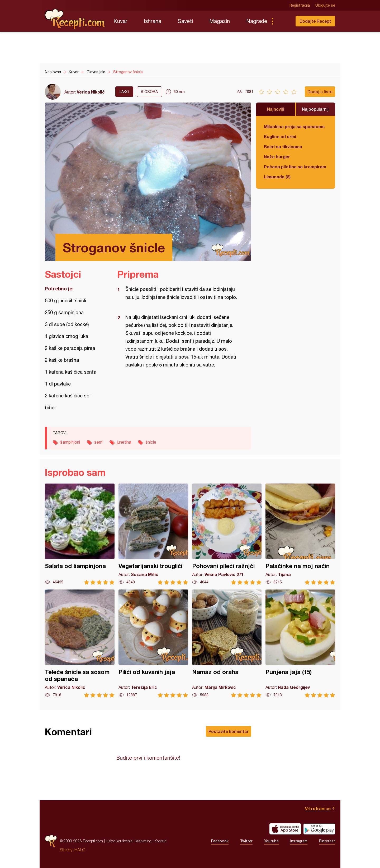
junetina (124, 442)
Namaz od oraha (227, 644)
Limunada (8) (277, 177)
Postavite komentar (229, 731)
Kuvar (120, 21)
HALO (80, 850)
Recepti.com (75, 19)
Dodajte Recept (315, 21)
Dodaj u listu (320, 92)
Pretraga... (283, 21)
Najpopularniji (316, 109)
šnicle (151, 442)
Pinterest (327, 841)
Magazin (220, 21)
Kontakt (160, 841)
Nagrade (257, 21)
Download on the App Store (285, 829)
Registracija (300, 5)
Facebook (220, 841)
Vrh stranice (318, 808)
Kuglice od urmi (280, 136)
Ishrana (153, 21)
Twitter (246, 841)
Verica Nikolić (91, 92)
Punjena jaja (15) (300, 644)
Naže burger (277, 157)
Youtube (271, 841)
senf (98, 442)
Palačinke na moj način (300, 534)
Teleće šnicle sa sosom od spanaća (80, 644)
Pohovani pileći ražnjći (227, 534)
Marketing (143, 841)
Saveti (185, 21)
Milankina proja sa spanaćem (294, 126)
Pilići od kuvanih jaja (153, 644)
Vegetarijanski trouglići (153, 534)
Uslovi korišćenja (119, 841)
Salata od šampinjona (80, 534)
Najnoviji (275, 109)
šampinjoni (70, 442)
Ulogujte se (325, 5)
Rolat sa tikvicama (283, 147)
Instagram (299, 841)
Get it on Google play (319, 829)
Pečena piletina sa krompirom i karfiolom (296, 167)
